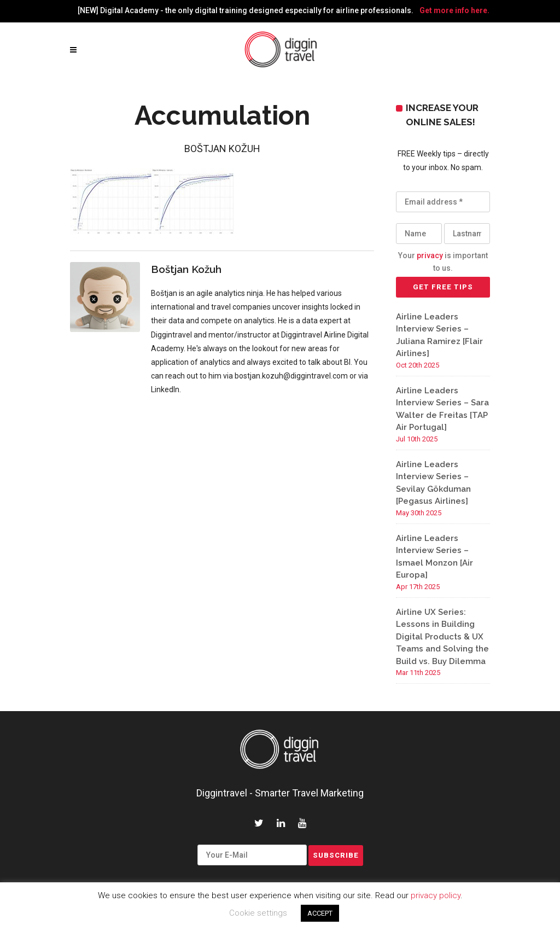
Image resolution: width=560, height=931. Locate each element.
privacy (430, 255)
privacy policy (436, 895)
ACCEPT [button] (320, 913)
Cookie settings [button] (258, 913)
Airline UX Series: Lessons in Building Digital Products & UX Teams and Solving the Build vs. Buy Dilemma (442, 637)
